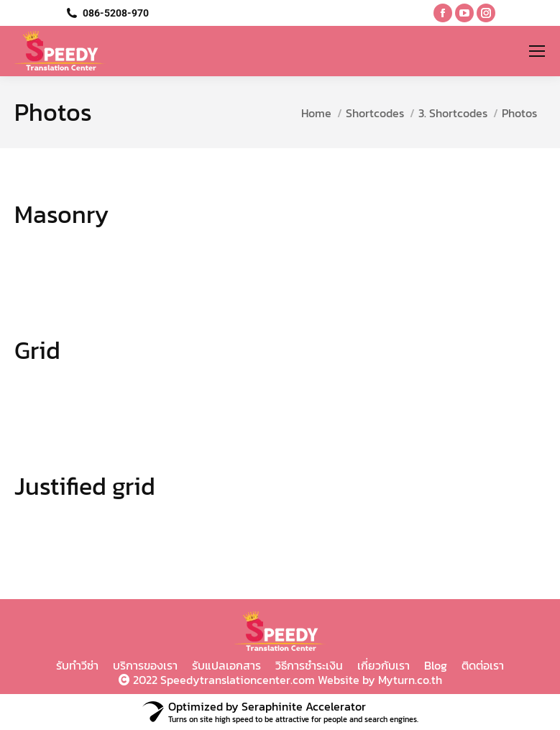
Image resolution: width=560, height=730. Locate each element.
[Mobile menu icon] (537, 51)
